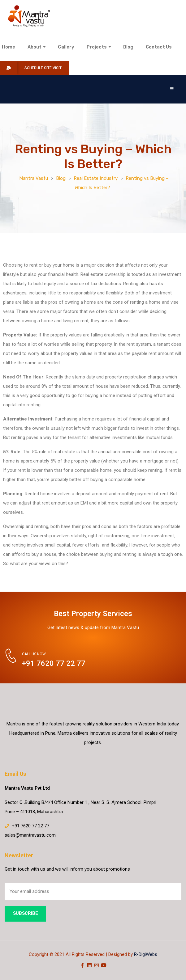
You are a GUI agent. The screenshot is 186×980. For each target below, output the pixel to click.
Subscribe (26, 913)
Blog (128, 47)
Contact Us (159, 47)
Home (9, 47)
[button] (172, 89)
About (37, 47)
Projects (99, 47)
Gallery (66, 47)
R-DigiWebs (146, 954)
